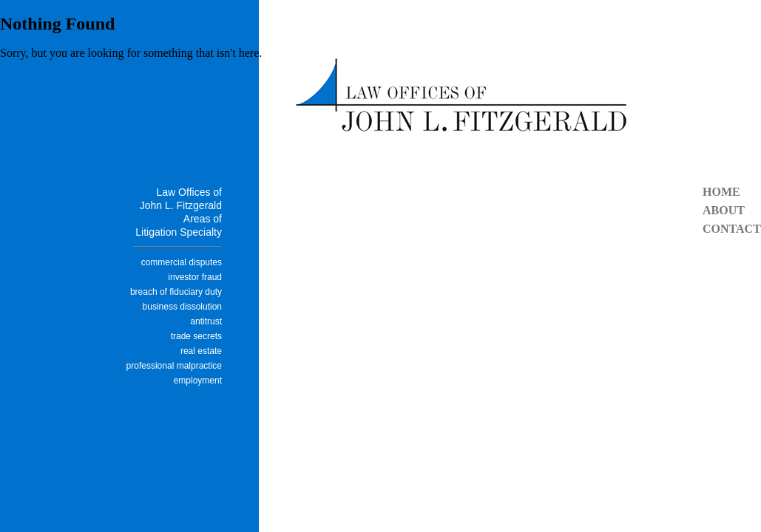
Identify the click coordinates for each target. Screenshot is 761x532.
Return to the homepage (57, 76)
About (724, 210)
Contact (732, 229)
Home (721, 192)
